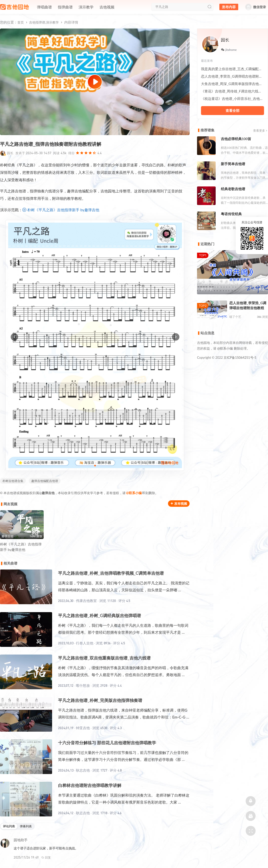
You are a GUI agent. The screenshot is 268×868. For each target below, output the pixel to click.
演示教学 (86, 7)
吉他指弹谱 (37, 22)
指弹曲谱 (65, 7)
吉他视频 (107, 7)
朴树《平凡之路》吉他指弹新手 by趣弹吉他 (63, 210)
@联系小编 (134, 493)
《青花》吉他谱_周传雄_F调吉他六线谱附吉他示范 (233, 91)
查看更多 (261, 131)
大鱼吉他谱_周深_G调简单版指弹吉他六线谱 (233, 84)
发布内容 (229, 7)
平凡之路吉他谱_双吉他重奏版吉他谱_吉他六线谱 (104, 658)
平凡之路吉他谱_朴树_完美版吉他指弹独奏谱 (100, 700)
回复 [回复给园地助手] (46, 857)
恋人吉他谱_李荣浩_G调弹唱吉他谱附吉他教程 (233, 76)
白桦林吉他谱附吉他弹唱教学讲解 (90, 785)
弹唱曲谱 (44, 7)
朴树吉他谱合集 (13, 481)
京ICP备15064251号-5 (240, 358)
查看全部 (233, 110)
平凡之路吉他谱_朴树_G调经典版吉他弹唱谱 (100, 615)
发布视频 (179, 504)
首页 (21, 22)
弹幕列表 (26, 826)
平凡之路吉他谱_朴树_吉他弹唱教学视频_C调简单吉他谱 (111, 573)
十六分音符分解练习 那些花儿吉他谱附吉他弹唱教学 (107, 743)
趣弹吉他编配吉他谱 (45, 481)
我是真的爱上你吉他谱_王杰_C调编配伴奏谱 (233, 69)
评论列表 (9, 826)
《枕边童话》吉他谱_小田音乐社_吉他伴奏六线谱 (233, 99)
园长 (10, 153)
